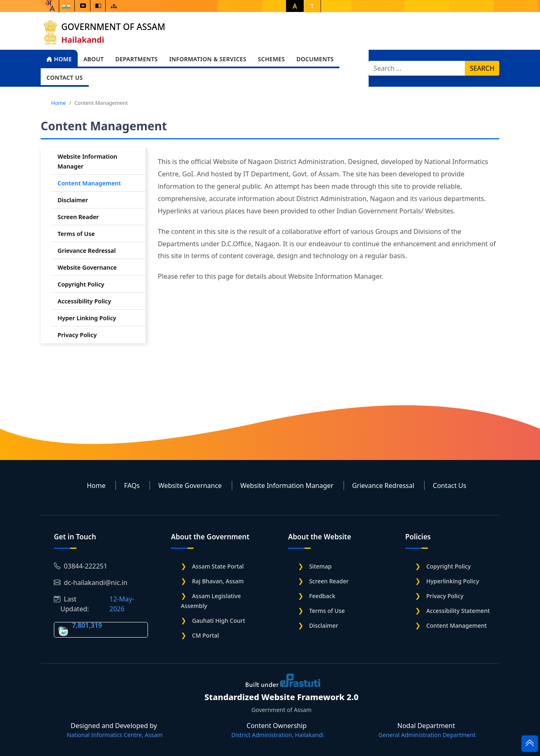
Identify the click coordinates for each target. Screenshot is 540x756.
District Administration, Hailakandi (278, 735)
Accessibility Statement (458, 611)
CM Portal (205, 635)
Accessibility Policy (84, 301)
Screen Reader (78, 217)
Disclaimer (73, 200)
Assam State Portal (218, 566)
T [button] (312, 6)
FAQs (132, 486)
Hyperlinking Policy (452, 581)
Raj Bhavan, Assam (218, 581)
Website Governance (87, 267)
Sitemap (320, 566)
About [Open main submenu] (94, 59)
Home (59, 59)
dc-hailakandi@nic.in (91, 583)
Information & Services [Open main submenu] (208, 59)
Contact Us (449, 486)
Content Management (89, 183)
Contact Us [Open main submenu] (65, 77)
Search (482, 68)
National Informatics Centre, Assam (114, 735)
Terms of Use (76, 234)
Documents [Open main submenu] (315, 59)
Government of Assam (113, 27)
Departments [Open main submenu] (136, 59)
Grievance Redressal (87, 251)
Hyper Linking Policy (87, 318)
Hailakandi (83, 40)
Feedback (322, 596)
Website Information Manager (287, 486)
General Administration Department (427, 735)
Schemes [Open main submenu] (271, 59)
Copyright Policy (81, 284)
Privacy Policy (77, 335)
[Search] (417, 68)
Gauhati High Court (218, 621)
